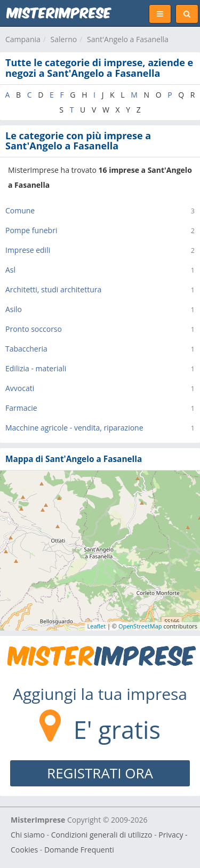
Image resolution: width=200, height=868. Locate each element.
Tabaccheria (26, 349)
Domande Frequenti (79, 850)
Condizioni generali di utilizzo (102, 835)
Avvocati (20, 388)
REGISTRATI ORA (100, 773)
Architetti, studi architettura (53, 289)
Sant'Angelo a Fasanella (128, 39)
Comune (20, 210)
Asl (10, 270)
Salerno (64, 39)
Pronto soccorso (34, 329)
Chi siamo (28, 835)
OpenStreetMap (140, 626)
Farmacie (21, 408)
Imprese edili (28, 250)
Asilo (14, 309)
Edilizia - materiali (36, 368)
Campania (23, 39)
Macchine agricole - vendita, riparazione (74, 428)
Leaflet (97, 626)
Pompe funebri (31, 230)
